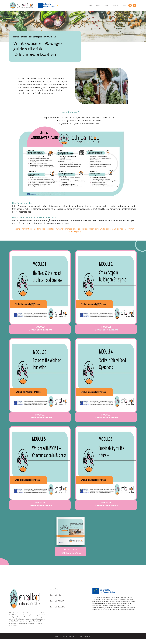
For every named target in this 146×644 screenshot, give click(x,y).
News (124, 6)
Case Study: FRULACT (57, 601)
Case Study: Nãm (56, 595)
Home (90, 6)
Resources (116, 6)
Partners (106, 6)
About (98, 6)
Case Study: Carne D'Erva (58, 607)
